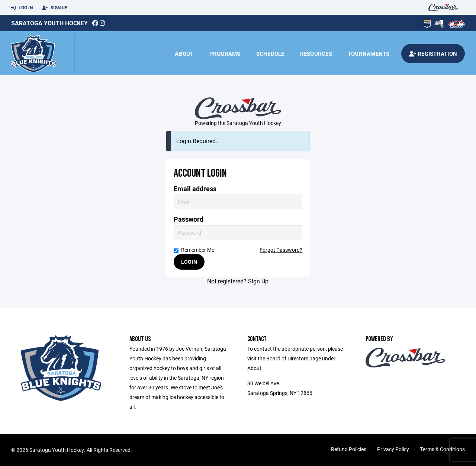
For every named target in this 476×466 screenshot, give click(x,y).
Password (189, 219)
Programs (225, 54)
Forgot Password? (281, 250)
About (184, 54)
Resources (316, 54)
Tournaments (369, 54)
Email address (195, 189)
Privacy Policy (393, 449)
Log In (22, 8)
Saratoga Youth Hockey (49, 23)
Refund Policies (349, 449)
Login (189, 262)
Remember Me (194, 250)
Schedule (270, 54)
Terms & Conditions (442, 449)
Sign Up (55, 8)
